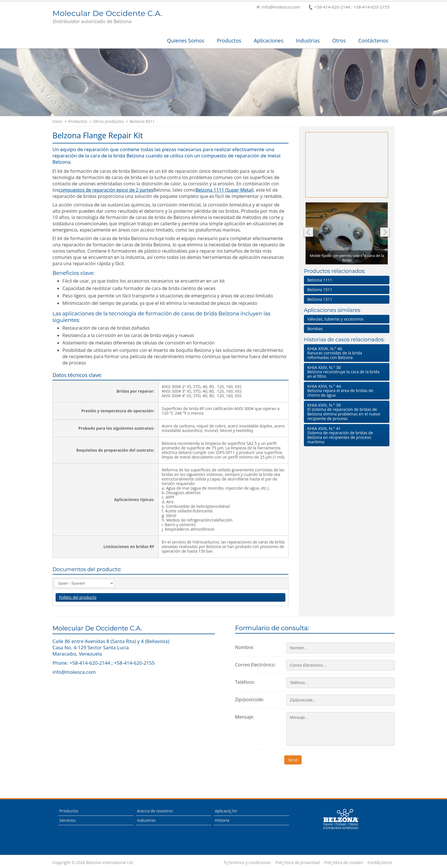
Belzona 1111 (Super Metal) (225, 190)
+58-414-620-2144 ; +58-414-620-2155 (349, 7)
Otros (339, 40)
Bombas (315, 329)
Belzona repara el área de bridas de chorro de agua (346, 391)
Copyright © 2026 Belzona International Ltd (93, 863)
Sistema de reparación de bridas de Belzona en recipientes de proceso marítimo (346, 435)
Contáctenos (373, 40)
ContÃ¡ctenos (380, 863)
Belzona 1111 (320, 280)
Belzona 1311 (320, 299)
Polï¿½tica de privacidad (297, 863)
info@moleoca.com (278, 7)
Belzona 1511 (320, 290)
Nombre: (245, 647)
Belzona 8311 (142, 121)
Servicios (67, 820)
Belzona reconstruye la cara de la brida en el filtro (346, 372)
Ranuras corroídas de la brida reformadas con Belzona (346, 353)
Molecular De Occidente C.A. (107, 17)
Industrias (308, 40)
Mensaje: (245, 717)
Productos (229, 40)
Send (295, 760)
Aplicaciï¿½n (226, 811)
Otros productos (108, 121)
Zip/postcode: (250, 699)
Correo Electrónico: (255, 665)
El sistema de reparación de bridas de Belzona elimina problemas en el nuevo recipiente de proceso (346, 412)
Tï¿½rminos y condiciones (247, 863)
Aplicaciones (269, 40)
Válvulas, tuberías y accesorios (335, 319)
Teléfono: (245, 682)
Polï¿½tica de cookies (344, 863)
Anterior (308, 233)
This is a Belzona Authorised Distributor (341, 819)
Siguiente (385, 233)
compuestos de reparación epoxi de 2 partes (106, 190)
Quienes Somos (186, 40)
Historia (222, 820)
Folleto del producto (78, 597)
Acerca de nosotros (155, 811)
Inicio (57, 121)
